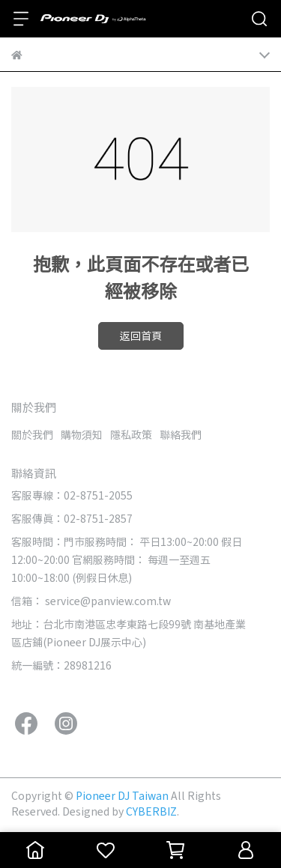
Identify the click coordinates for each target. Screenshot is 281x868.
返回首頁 (141, 336)
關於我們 (32, 434)
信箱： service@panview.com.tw (91, 601)
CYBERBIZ (151, 811)
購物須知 (82, 434)
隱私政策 (131, 434)
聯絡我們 (181, 434)
